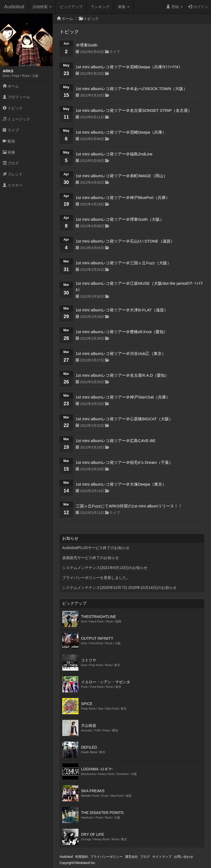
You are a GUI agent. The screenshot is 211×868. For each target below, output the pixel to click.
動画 (9, 141)
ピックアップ (71, 7)
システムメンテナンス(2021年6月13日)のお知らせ (105, 568)
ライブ (11, 130)
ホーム (11, 86)
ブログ (11, 163)
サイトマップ (162, 857)
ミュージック (16, 119)
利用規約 (82, 857)
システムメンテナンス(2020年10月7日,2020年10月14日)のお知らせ (119, 588)
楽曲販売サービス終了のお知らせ (91, 558)
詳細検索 (42, 7)
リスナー (13, 185)
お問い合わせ (184, 857)
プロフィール (16, 97)
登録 (174, 7)
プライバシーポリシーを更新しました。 (96, 578)
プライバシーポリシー (106, 857)
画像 (9, 152)
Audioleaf (14, 7)
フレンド (13, 174)
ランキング (100, 7)
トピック (13, 108)
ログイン (198, 7)
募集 (124, 7)
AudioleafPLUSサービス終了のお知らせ (96, 548)
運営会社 (132, 857)
